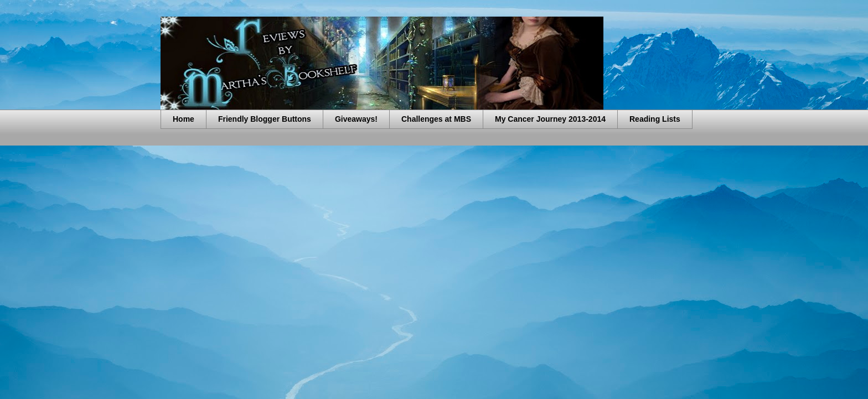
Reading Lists (655, 119)
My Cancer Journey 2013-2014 (550, 119)
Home (184, 119)
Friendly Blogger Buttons (265, 119)
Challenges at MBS (436, 119)
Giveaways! (356, 119)
